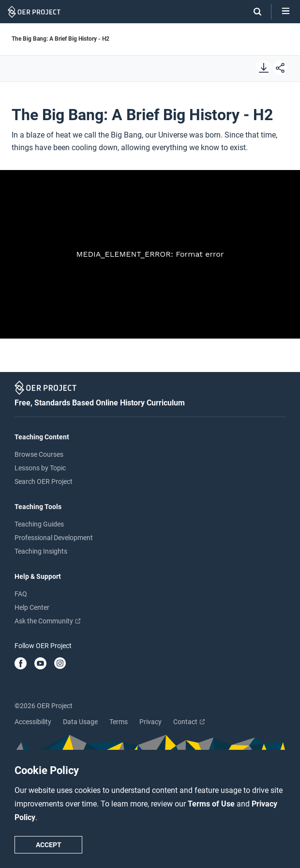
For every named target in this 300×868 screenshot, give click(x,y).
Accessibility (33, 722)
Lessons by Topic (40, 468)
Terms (119, 722)
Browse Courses (39, 454)
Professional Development (54, 538)
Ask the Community (47, 621)
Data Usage (80, 722)
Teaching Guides (39, 524)
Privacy (150, 722)
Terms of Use (212, 804)
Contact (189, 722)
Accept (49, 845)
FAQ (21, 594)
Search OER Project (44, 481)
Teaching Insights (41, 551)
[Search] (253, 12)
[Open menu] (286, 12)
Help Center (32, 607)
